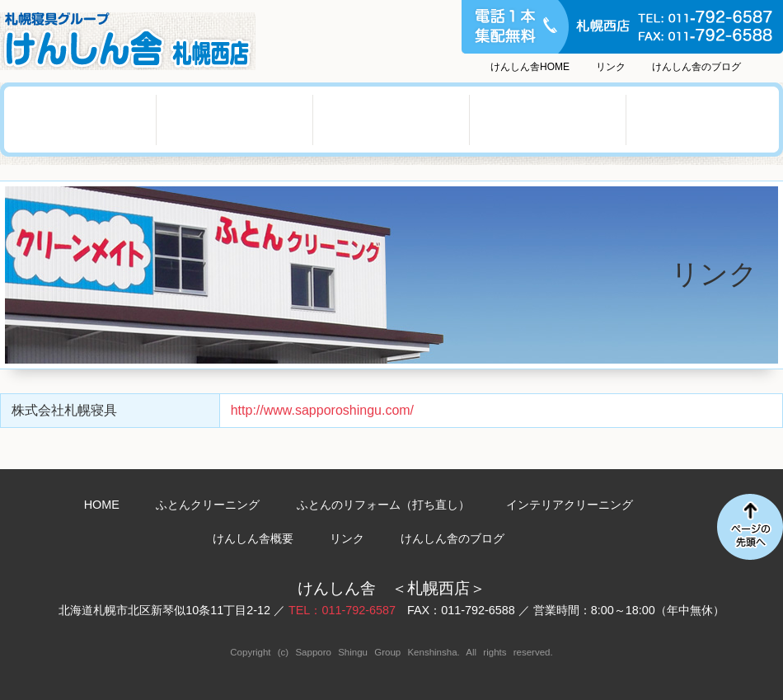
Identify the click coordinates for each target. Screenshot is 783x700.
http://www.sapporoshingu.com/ (322, 410)
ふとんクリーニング (78, 120)
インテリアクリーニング (391, 120)
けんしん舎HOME (530, 67)
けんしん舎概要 (548, 120)
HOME (102, 505)
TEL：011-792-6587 (342, 610)
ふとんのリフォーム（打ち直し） (235, 120)
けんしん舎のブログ (696, 67)
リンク (611, 67)
